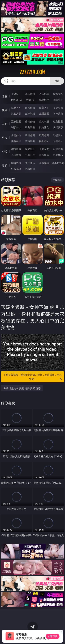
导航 (5, 165)
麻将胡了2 (16, 100)
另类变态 (58, 127)
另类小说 (30, 155)
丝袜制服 (30, 113)
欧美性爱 (58, 121)
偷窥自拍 (16, 135)
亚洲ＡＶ (16, 108)
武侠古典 (58, 149)
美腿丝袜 (16, 141)
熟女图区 (44, 141)
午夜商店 (30, 163)
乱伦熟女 (44, 127)
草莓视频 (44, 163)
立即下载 (53, 636)
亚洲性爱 (16, 121)
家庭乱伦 (30, 149)
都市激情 (16, 149)
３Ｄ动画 (58, 108)
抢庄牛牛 (58, 100)
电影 (5, 124)
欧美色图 (44, 135)
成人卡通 (44, 121)
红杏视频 (16, 169)
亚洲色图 (30, 135)
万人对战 (44, 94)
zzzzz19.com (32, 72)
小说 (5, 152)
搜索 (57, 81)
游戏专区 (58, 94)
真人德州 (30, 94)
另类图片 (58, 141)
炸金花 (30, 100)
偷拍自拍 (30, 121)
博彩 (5, 96)
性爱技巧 (58, 155)
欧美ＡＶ (44, 108)
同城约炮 (16, 163)
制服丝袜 (16, 127)
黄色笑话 (44, 155)
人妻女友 (44, 149)
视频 (5, 110)
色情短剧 (30, 169)
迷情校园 (16, 155)
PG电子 (16, 94)
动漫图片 (58, 135)
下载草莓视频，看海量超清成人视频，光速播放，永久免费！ (33, 377)
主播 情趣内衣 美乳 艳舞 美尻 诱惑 (22, 388)
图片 (5, 138)
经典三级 (30, 127)
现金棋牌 (44, 100)
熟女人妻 (16, 113)
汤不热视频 (58, 163)
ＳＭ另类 (58, 113)
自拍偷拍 (30, 108)
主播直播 (44, 113)
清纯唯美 (30, 141)
